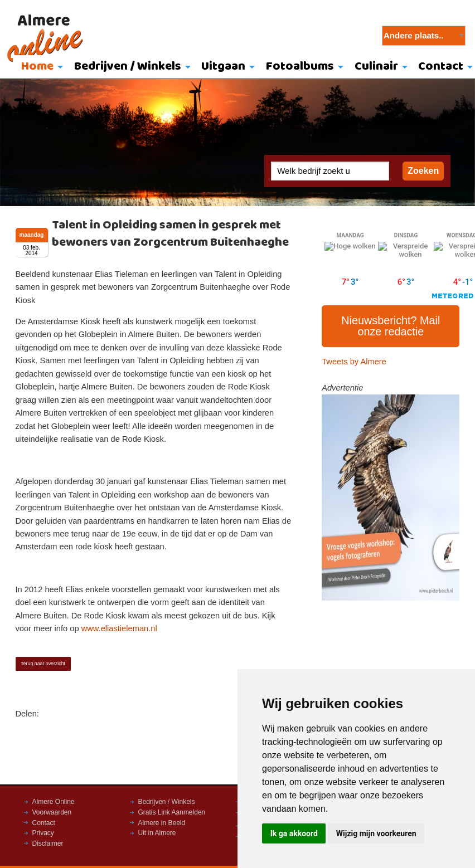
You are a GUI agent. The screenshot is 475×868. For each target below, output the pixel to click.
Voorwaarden (52, 812)
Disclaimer (48, 843)
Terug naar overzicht (43, 664)
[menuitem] (39, 67)
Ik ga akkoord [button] (294, 833)
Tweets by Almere (354, 362)
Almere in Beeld (162, 823)
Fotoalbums (300, 67)
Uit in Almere (157, 833)
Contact (44, 823)
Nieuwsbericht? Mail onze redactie (391, 326)
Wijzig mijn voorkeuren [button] (376, 833)
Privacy (43, 833)
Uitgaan (223, 67)
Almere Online (54, 802)
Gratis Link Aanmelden (172, 812)
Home (37, 67)
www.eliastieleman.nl (119, 628)
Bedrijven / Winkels (128, 67)
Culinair (376, 67)
